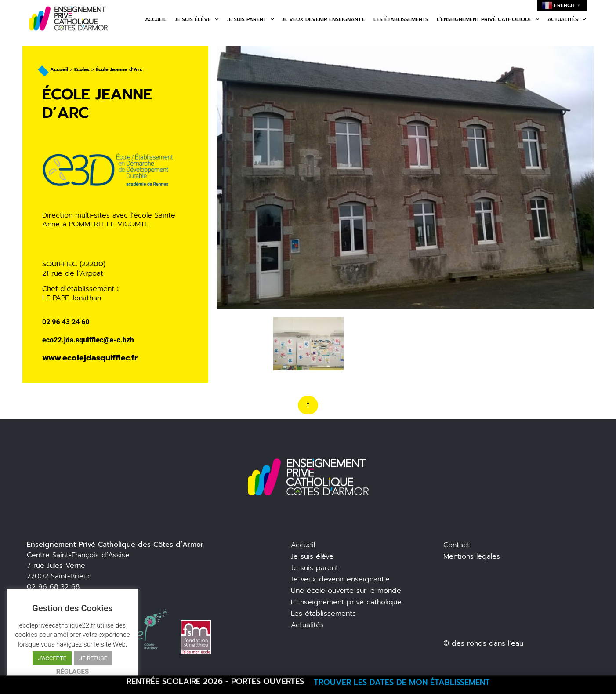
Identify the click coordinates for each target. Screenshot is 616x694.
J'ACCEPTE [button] (52, 658)
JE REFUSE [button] (93, 658)
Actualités (567, 19)
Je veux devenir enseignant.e (324, 19)
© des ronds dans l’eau (483, 643)
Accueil (156, 19)
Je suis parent (250, 19)
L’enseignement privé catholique (488, 19)
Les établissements (401, 19)
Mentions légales (472, 556)
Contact (457, 545)
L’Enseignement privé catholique (346, 602)
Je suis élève (197, 19)
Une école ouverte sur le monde (346, 591)
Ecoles (82, 70)
